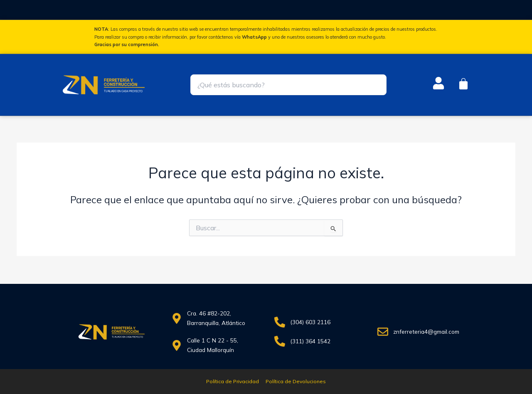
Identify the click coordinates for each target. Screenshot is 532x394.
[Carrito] (463, 84)
